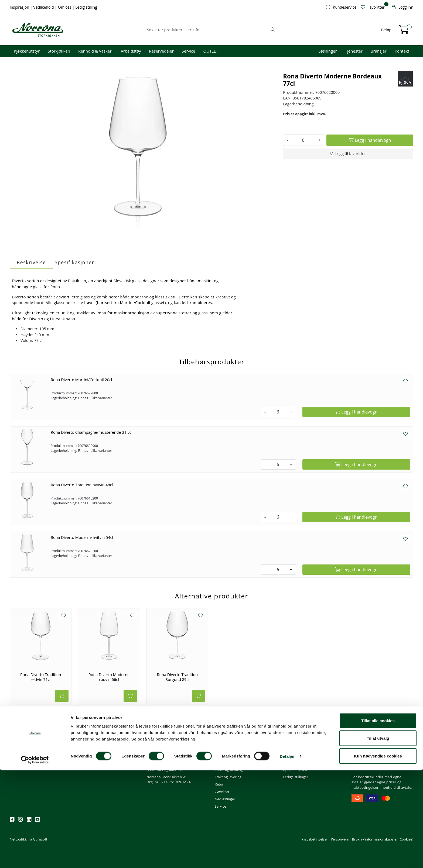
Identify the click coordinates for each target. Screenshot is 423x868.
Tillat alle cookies (378, 818)
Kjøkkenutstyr (27, 51)
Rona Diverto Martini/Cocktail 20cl (81, 380)
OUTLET (211, 51)
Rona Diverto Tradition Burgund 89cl (177, 677)
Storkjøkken (59, 51)
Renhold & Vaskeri (95, 51)
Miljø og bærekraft (298, 762)
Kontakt (402, 51)
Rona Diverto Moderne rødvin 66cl (109, 677)
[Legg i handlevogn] (370, 140)
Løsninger (328, 51)
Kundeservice (228, 740)
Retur (219, 784)
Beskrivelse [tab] (31, 262)
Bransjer (379, 51)
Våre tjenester (294, 755)
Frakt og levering (228, 777)
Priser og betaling (229, 770)
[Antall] (303, 140)
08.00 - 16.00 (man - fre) (168, 762)
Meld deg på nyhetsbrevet (35, 764)
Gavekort (222, 792)
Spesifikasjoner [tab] (74, 262)
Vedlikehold (44, 7)
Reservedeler (161, 51)
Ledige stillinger (296, 777)
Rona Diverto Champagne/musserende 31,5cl (92, 432)
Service (189, 51)
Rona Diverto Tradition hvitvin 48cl (82, 485)
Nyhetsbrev (21, 740)
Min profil (222, 748)
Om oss (65, 7)
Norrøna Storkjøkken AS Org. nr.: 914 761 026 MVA (169, 779)
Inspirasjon (20, 7)
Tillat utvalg (378, 836)
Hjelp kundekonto (229, 762)
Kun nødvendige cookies (378, 854)
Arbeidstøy (131, 51)
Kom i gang (224, 755)
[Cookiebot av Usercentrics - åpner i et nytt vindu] (35, 857)
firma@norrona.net (164, 748)
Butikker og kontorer (165, 770)
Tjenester (354, 51)
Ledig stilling (86, 7)
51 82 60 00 (158, 755)
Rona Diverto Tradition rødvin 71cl (41, 677)
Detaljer (287, 854)
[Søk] (209, 30)
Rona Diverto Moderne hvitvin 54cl (82, 537)
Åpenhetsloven (295, 770)
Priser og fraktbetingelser (373, 762)
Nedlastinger (225, 799)
